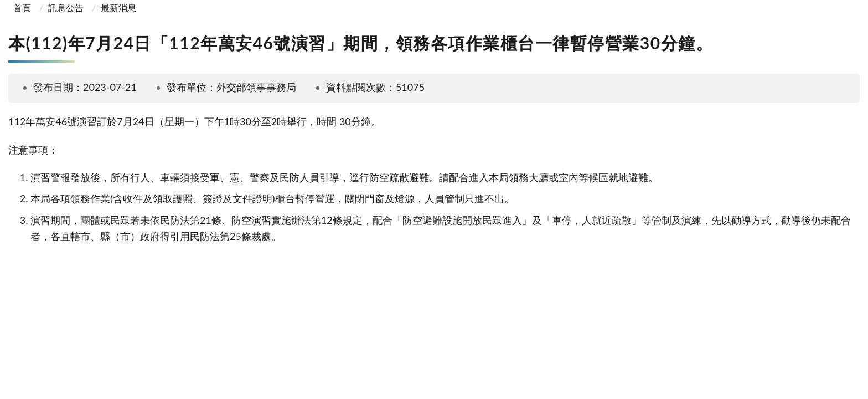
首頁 (21, 7)
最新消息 (118, 7)
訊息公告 (66, 7)
